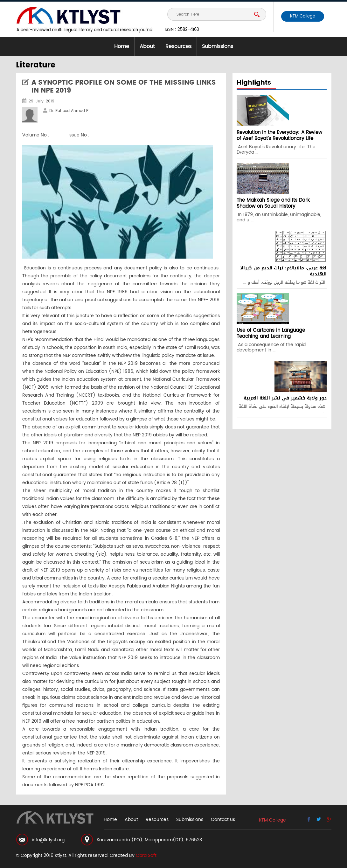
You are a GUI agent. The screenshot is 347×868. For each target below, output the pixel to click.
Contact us (223, 819)
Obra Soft (146, 855)
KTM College (303, 16)
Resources (178, 46)
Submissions (218, 46)
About (147, 46)
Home (122, 46)
